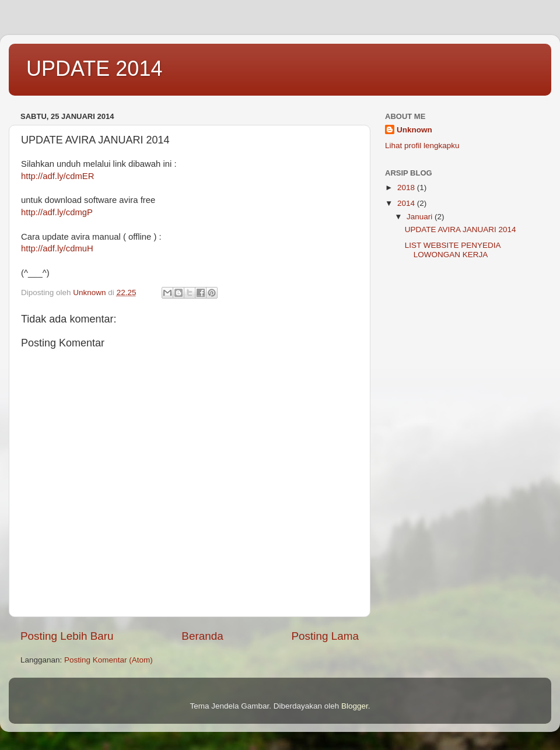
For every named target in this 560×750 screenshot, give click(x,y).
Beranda (202, 636)
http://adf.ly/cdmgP (57, 212)
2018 (407, 187)
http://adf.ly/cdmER (57, 176)
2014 (407, 203)
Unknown (414, 130)
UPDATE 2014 (94, 69)
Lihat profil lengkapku (422, 146)
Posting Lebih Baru (67, 636)
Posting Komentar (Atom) (108, 660)
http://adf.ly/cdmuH (57, 248)
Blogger (355, 706)
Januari (421, 217)
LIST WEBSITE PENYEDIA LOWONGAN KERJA (453, 250)
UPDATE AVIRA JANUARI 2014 (461, 229)
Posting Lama (325, 636)
